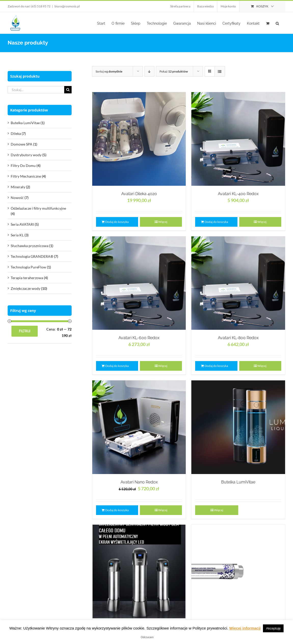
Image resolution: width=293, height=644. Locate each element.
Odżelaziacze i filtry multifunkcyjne (38, 208)
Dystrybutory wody (26, 155)
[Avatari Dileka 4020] (139, 139)
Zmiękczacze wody (25, 288)
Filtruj (25, 331)
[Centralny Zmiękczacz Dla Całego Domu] (238, 571)
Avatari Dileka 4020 (139, 194)
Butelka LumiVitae (238, 482)
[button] (277, 23)
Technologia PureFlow (28, 267)
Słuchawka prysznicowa (30, 246)
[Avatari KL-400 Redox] (238, 139)
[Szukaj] (68, 90)
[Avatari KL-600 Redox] (139, 283)
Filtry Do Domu (23, 166)
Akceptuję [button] (273, 628)
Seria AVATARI (22, 224)
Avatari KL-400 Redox (238, 194)
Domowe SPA (22, 144)
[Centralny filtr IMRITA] (139, 571)
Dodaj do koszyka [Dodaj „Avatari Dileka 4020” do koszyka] (117, 222)
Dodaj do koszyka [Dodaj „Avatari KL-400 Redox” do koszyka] (216, 222)
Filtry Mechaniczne (26, 176)
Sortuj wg (109, 71)
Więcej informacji (245, 628)
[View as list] (220, 71)
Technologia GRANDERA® (32, 256)
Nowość (17, 198)
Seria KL (17, 235)
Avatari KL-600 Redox (139, 338)
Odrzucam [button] (147, 637)
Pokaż (174, 71)
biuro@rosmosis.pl (67, 6)
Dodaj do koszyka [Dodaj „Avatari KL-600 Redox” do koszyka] (117, 366)
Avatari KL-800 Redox (238, 338)
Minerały (18, 187)
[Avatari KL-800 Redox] (238, 283)
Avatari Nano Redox (139, 482)
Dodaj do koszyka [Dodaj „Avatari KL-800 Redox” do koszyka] (216, 366)
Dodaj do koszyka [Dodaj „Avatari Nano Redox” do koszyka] (117, 510)
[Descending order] (149, 71)
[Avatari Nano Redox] (139, 427)
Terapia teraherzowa (27, 278)
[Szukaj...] (36, 90)
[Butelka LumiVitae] (238, 427)
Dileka (16, 133)
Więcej (163, 222)
